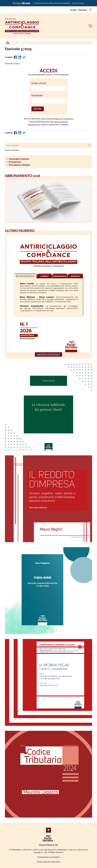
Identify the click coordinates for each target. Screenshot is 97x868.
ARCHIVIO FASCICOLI (48, 354)
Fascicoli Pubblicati (19, 43)
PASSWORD (37, 96)
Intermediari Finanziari (19, 159)
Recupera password (59, 122)
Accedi (73, 10)
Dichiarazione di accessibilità (49, 857)
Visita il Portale (78, 3)
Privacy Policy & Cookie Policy (49, 862)
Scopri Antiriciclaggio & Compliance (57, 119)
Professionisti (15, 162)
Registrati (83, 10)
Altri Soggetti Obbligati (19, 165)
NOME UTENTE (39, 83)
